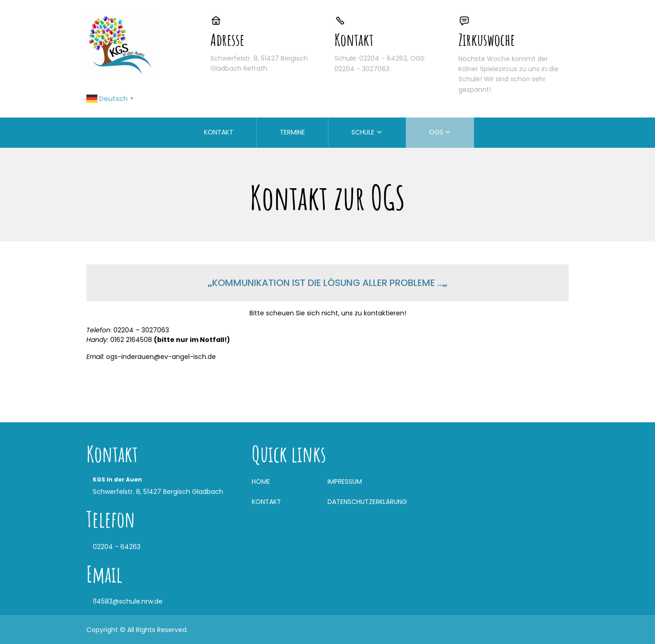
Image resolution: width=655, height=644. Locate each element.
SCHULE (363, 132)
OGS (436, 132)
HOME (261, 482)
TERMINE (292, 132)
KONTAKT (219, 132)
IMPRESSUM (345, 482)
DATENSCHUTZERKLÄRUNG (367, 502)
